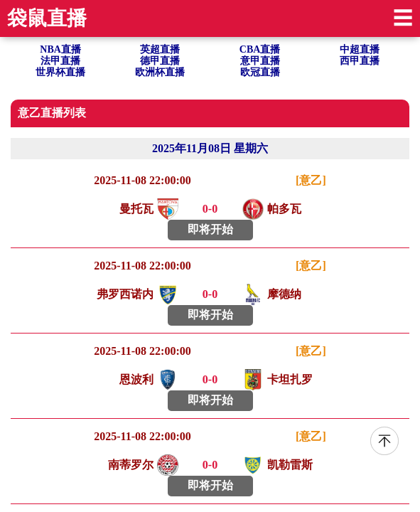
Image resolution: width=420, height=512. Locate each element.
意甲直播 (260, 61)
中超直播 (360, 49)
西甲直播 (360, 61)
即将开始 (210, 229)
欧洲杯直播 (160, 72)
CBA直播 (260, 49)
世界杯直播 (60, 72)
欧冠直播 (260, 72)
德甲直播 (160, 61)
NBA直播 (60, 49)
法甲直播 (60, 61)
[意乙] (311, 180)
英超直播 (160, 49)
